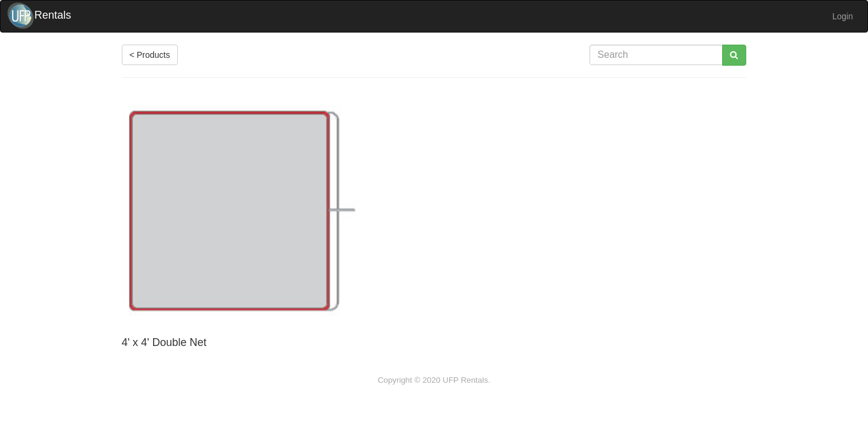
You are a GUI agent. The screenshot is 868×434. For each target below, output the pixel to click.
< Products (150, 55)
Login (843, 16)
